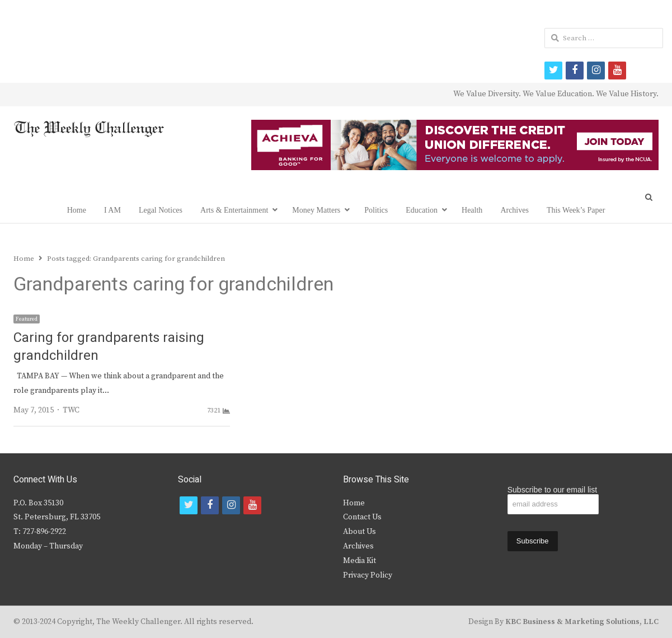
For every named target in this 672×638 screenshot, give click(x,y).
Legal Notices (161, 210)
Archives (514, 210)
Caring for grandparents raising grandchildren (109, 347)
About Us (360, 532)
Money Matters (316, 210)
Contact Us (362, 517)
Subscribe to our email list (552, 490)
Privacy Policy (368, 575)
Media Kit (360, 561)
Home (77, 210)
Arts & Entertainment (234, 210)
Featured (27, 319)
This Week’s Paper (576, 210)
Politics (376, 210)
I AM (112, 210)
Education (422, 210)
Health (472, 210)
